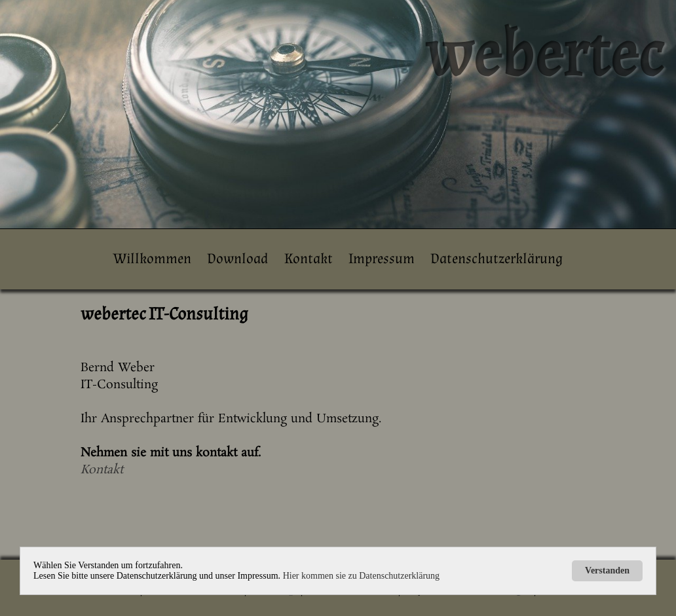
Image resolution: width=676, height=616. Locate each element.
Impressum (382, 259)
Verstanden (607, 571)
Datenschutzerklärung (497, 259)
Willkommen (152, 259)
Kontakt (309, 259)
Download (237, 259)
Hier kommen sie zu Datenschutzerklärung (361, 576)
